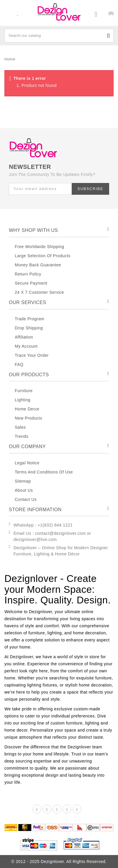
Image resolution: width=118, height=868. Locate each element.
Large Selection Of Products (43, 256)
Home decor (27, 409)
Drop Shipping (29, 328)
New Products (28, 418)
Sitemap (23, 481)
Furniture (24, 391)
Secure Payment (31, 283)
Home (10, 59)
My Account (26, 346)
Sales (20, 427)
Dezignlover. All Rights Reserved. (74, 862)
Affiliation (24, 337)
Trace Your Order (32, 355)
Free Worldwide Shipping (40, 247)
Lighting (23, 400)
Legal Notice (27, 463)
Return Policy (28, 274)
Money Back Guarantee (38, 265)
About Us (24, 490)
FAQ (19, 364)
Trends (22, 436)
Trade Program (29, 319)
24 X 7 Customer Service (39, 292)
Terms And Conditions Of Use (44, 472)
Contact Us (26, 499)
